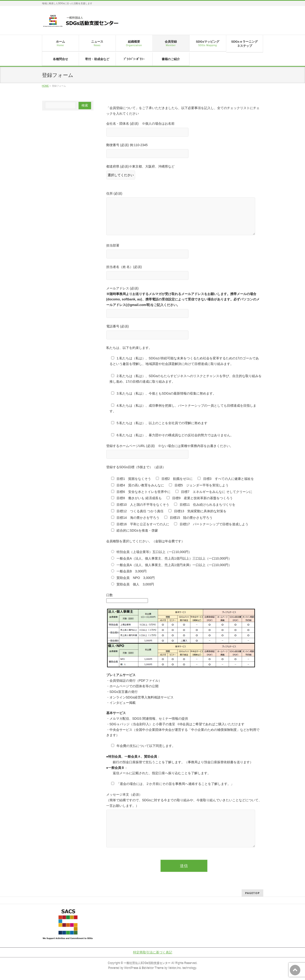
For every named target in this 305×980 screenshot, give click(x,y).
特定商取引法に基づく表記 (153, 952)
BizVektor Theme (153, 968)
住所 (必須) (184, 215)
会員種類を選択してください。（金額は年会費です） (145, 541)
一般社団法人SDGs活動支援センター (147, 963)
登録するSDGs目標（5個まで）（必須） (136, 467)
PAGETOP (252, 893)
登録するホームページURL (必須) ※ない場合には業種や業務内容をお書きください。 (184, 452)
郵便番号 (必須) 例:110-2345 (184, 151)
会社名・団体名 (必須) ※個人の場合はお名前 (184, 130)
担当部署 (184, 252)
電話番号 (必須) (184, 332)
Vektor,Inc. (175, 968)
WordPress (131, 968)
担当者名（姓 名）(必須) (184, 273)
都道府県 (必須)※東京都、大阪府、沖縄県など (184, 173)
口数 (110, 595)
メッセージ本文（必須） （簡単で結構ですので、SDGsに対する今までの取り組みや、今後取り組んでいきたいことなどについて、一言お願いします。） (184, 822)
